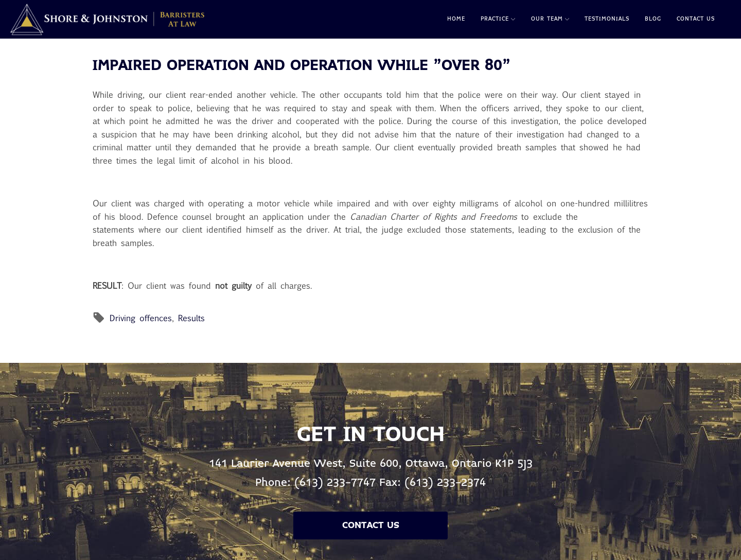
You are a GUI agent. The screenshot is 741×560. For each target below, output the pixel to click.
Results (191, 318)
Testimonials (607, 19)
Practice (498, 19)
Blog (653, 19)
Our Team (550, 19)
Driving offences (141, 318)
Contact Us (696, 19)
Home (456, 19)
